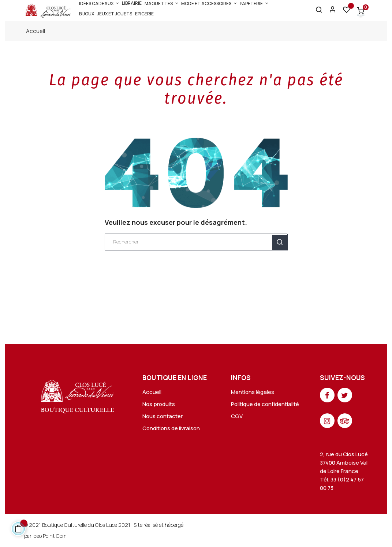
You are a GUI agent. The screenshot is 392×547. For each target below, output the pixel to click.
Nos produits (159, 404)
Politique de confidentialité (265, 404)
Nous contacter (163, 416)
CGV (237, 416)
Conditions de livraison (171, 428)
